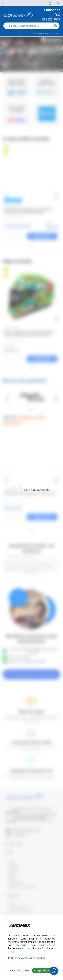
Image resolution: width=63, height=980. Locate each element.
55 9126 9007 (51, 19)
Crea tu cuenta (41, 33)
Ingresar (54, 33)
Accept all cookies (44, 971)
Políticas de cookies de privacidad (26, 958)
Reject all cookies (20, 971)
